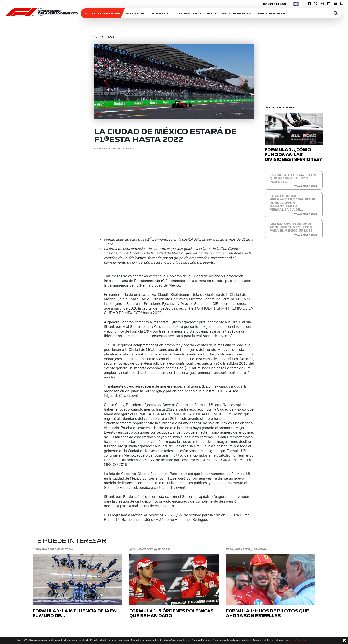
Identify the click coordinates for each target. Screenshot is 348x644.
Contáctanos (274, 4)
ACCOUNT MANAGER (103, 13)
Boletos (160, 13)
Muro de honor (271, 13)
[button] (106, 81)
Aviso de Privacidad (298, 640)
